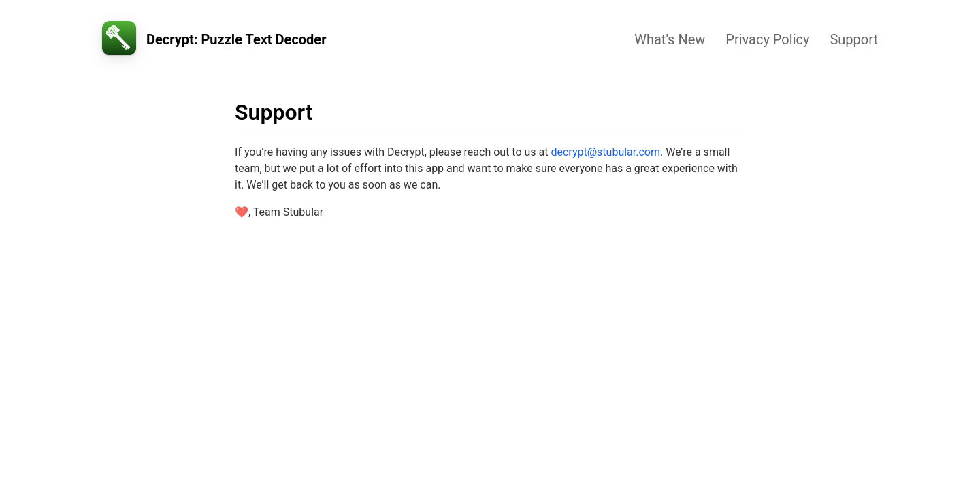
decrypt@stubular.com (605, 152)
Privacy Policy (767, 39)
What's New (670, 39)
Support (854, 39)
